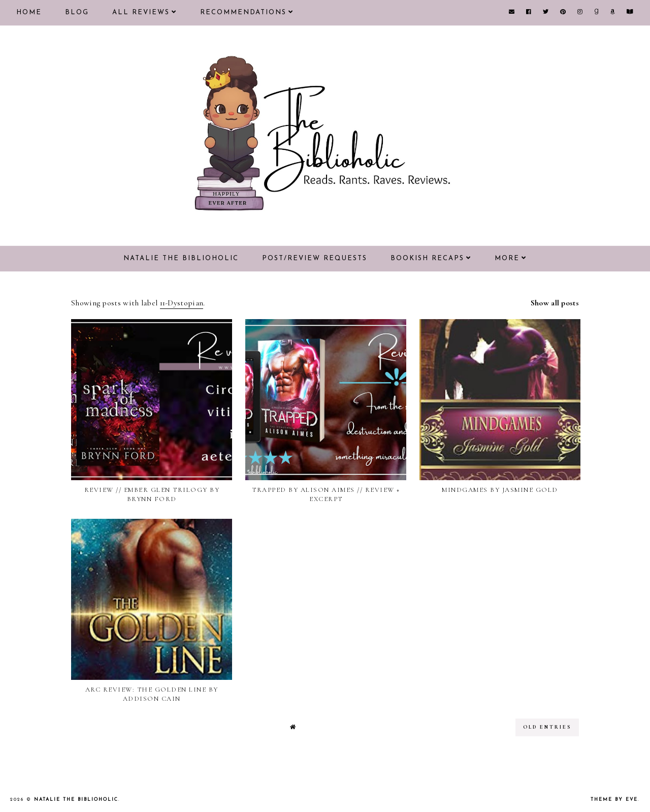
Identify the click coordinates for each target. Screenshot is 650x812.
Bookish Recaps (427, 258)
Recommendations (243, 12)
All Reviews (141, 12)
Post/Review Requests (315, 258)
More (507, 258)
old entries (547, 727)
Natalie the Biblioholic (181, 258)
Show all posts (555, 303)
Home (29, 12)
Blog (77, 12)
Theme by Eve (614, 800)
